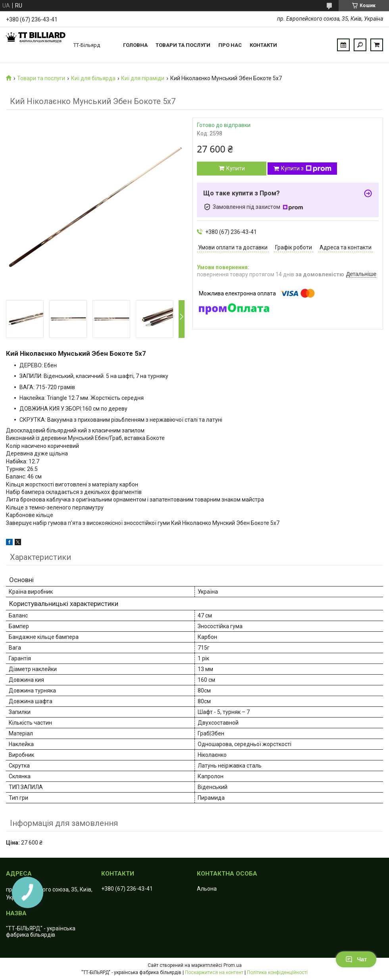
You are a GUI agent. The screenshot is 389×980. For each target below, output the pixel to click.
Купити (236, 168)
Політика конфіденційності (277, 972)
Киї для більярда (93, 78)
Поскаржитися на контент (214, 972)
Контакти (263, 45)
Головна (135, 45)
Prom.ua (233, 965)
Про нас (230, 45)
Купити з (306, 169)
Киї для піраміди (143, 78)
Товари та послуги (183, 45)
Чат (356, 959)
